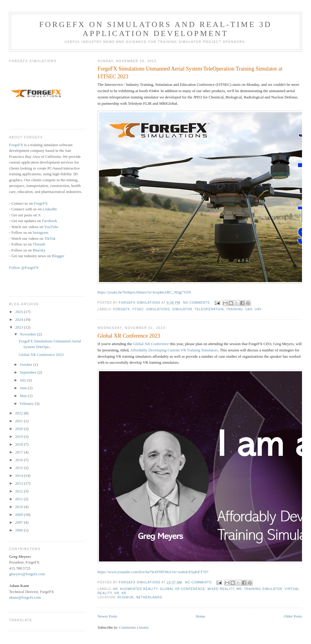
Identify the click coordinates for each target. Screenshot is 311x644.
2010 (19, 507)
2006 (19, 530)
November (28, 334)
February (27, 403)
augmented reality (139, 589)
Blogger (58, 256)
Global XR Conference (151, 344)
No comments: (198, 303)
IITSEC (138, 309)
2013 (19, 483)
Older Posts (293, 616)
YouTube (51, 227)
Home (201, 616)
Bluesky (39, 250)
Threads (39, 244)
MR (239, 589)
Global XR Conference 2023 (129, 336)
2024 (19, 319)
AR (115, 589)
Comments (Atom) (134, 627)
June (24, 388)
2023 (19, 327)
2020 (19, 429)
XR (124, 593)
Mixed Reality (221, 589)
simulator (182, 309)
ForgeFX (121, 309)
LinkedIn (50, 209)
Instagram (40, 232)
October (27, 364)
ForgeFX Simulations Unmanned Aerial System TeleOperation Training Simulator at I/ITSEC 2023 (190, 72)
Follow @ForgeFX (24, 268)
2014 (19, 475)
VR (117, 593)
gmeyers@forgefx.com (27, 574)
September (29, 372)
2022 (19, 413)
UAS (249, 309)
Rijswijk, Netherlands (140, 597)
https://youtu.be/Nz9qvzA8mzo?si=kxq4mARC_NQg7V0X (144, 292)
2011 (19, 499)
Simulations (158, 309)
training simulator (263, 589)
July (24, 380)
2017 (19, 452)
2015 (19, 468)
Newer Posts (107, 616)
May (24, 396)
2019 (19, 436)
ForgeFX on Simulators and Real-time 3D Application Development (156, 29)
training (235, 309)
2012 (19, 491)
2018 (19, 444)
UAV (258, 309)
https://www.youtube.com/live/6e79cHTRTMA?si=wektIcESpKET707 (153, 572)
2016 (19, 460)
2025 (19, 312)
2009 (19, 515)
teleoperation (209, 309)
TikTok (50, 238)
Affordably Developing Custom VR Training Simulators (174, 350)
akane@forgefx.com (25, 597)
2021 (19, 421)
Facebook (50, 221)
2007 (19, 522)
